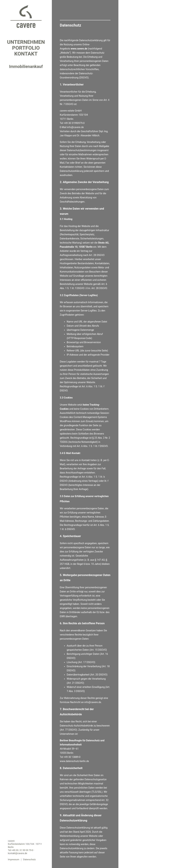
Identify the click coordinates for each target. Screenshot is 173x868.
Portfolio (26, 48)
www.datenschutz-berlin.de (74, 761)
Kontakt (26, 54)
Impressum (14, 859)
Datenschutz (29, 859)
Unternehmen (26, 42)
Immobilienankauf (26, 67)
